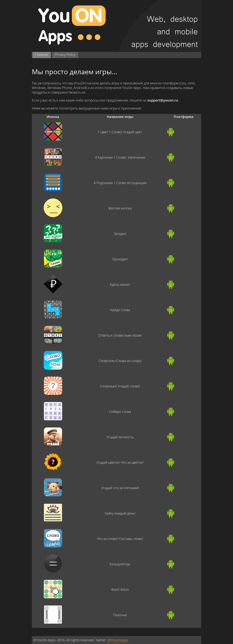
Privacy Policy (65, 54)
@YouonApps (118, 640)
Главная (42, 54)
